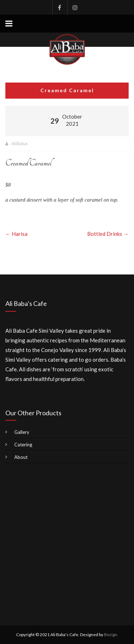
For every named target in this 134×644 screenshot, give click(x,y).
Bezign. (111, 635)
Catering (23, 445)
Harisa (16, 234)
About (21, 457)
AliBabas (19, 143)
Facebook (59, 8)
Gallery (22, 432)
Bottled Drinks (108, 234)
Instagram (75, 8)
